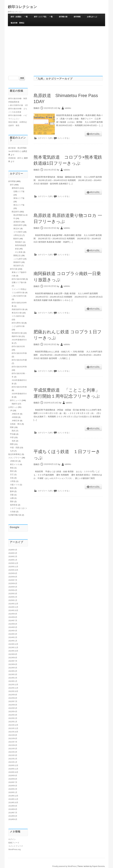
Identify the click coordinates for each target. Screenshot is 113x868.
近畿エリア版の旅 (19, 282)
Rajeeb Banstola (98, 866)
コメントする (63, 138)
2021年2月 (13, 759)
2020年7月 (13, 782)
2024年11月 (13, 607)
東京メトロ (15, 464)
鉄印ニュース (16, 400)
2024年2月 (13, 637)
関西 (12, 444)
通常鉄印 (15, 188)
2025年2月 (13, 597)
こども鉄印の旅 (18, 326)
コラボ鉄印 (18, 232)
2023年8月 (13, 658)
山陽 (12, 498)
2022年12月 (13, 685)
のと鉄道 (19, 252)
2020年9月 (13, 776)
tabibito (68, 108)
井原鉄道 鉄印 (15, 158)
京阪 (12, 495)
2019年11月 (13, 799)
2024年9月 (13, 614)
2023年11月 (13, 647)
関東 (12, 427)
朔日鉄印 (17, 266)
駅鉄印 (16, 239)
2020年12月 (13, 765)
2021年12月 (13, 725)
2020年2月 (13, 789)
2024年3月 (13, 634)
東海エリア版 (19, 198)
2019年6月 (13, 816)
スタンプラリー (15, 458)
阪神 (12, 491)
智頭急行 (19, 242)
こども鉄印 (18, 259)
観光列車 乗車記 (17, 23)
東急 (12, 468)
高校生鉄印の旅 (18, 309)
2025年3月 (13, 594)
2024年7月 (13, 621)
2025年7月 (13, 580)
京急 (12, 478)
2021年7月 (13, 742)
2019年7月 (13, 813)
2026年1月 (13, 560)
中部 (12, 437)
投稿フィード (14, 843)
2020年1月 (13, 792)
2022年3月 (13, 715)
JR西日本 (16, 414)
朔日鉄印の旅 (17, 333)
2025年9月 (13, 573)
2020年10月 (13, 772)
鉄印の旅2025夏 (18, 279)
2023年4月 (13, 671)
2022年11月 (13, 688)
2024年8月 (13, 617)
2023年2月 (13, 678)
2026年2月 (13, 557)
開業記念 (17, 255)
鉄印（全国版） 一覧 (19, 17)
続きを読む (95, 134)
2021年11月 (13, 728)
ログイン (12, 839)
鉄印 (12, 185)
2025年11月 (13, 567)
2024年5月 (13, 627)
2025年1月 (13, 600)
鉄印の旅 (14, 269)
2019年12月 (13, 796)
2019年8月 (13, 809)
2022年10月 (13, 691)
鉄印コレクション (23, 7)
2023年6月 (13, 664)
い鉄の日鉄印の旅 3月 (18, 105)
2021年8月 (13, 738)
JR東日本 (16, 421)
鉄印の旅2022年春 (19, 353)
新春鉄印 (17, 262)
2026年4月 (13, 550)
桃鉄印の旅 (16, 336)
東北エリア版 (19, 205)
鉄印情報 (77, 17)
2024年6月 (13, 624)
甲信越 (13, 434)
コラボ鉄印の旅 (18, 316)
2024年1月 (13, 641)
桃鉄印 (14, 404)
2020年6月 (13, 786)
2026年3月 (13, 553)
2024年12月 (13, 604)
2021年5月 (13, 749)
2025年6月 (13, 583)
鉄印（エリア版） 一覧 (43, 17)
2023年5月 (13, 668)
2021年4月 (13, 752)
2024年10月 (13, 610)
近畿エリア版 (19, 191)
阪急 (12, 488)
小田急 (13, 481)
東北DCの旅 (17, 313)
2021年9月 (13, 735)
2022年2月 (13, 718)
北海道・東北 (16, 424)
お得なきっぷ (92, 17)
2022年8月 (13, 698)
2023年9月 (13, 654)
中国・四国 (15, 448)
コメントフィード (16, 846)
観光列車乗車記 (15, 454)
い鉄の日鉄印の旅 (19, 296)
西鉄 (12, 501)
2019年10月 (13, 802)
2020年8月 (13, 779)
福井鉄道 (14, 505)
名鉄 (14, 441)
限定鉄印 (15, 212)
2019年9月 (13, 806)
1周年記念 (18, 235)
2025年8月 (13, 577)
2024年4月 (13, 631)
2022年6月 (13, 705)
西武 (14, 431)
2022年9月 (13, 695)
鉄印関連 (12, 181)
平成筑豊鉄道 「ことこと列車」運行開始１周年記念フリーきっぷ (67, 402)
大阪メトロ (15, 485)
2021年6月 (13, 745)
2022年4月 (13, 712)
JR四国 (15, 417)
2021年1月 (13, 762)
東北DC (17, 229)
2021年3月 (13, 755)
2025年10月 (13, 570)
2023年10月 (13, 651)
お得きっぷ (13, 407)
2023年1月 (13, 681)
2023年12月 (13, 644)
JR (11, 410)
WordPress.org (14, 849)
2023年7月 (13, 661)
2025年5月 (13, 587)
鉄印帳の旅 (63, 17)
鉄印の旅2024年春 (19, 387)
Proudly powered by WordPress (64, 866)
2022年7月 (13, 701)
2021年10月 (13, 732)
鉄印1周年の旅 (18, 323)
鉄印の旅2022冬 (18, 346)
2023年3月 (13, 674)
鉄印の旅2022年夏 (19, 360)
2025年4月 (13, 590)
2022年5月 (13, 708)
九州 (50, 138)
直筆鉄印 (17, 222)
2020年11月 (13, 769)
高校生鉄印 (18, 225)
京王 (12, 475)
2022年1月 (13, 722)
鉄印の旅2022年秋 (19, 367)
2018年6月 (13, 819)
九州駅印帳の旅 (15, 515)
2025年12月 (13, 563)
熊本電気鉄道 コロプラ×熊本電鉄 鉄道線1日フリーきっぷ (66, 163)
